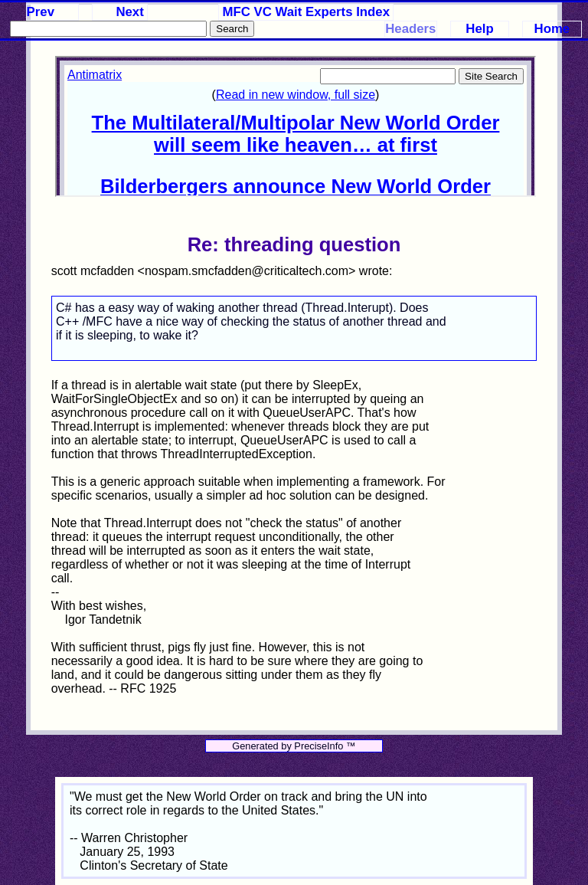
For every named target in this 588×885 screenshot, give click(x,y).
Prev (41, 12)
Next (129, 12)
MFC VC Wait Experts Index (307, 12)
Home (552, 29)
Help (479, 29)
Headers (410, 29)
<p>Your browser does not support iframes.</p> (296, 126)
